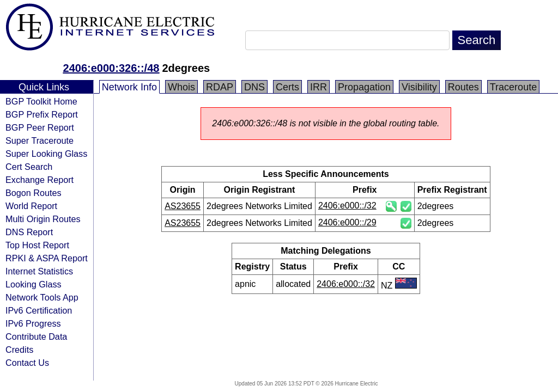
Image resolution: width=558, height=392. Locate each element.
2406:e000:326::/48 (111, 68)
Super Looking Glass (46, 154)
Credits (19, 350)
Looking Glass (34, 284)
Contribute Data (36, 336)
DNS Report (29, 232)
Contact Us (27, 363)
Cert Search (29, 167)
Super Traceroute (40, 140)
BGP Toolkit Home (41, 101)
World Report (31, 206)
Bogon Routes (34, 193)
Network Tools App (42, 297)
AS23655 (183, 206)
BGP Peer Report (40, 127)
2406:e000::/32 (347, 206)
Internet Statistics (39, 271)
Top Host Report (37, 245)
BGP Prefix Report (42, 114)
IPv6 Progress (33, 323)
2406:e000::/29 (347, 222)
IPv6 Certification (39, 310)
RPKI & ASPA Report (47, 258)
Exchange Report (40, 180)
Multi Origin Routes (43, 219)
